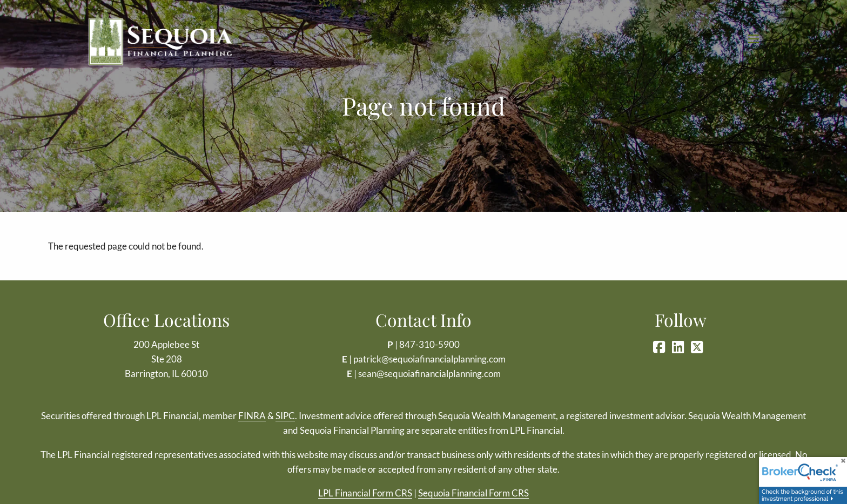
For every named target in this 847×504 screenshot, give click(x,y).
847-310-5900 (429, 344)
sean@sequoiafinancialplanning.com (429, 374)
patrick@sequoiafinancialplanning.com (429, 359)
